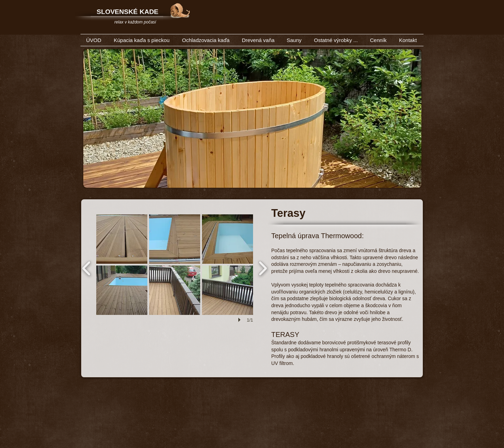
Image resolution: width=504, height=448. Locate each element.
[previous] (87, 267)
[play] (240, 320)
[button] (122, 239)
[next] (263, 267)
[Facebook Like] (376, 28)
